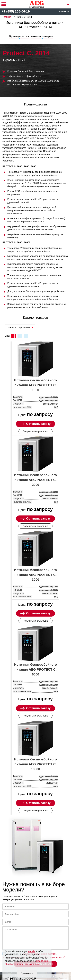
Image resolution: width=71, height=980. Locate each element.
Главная (7, 17)
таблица (26, 336)
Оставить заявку (38, 424)
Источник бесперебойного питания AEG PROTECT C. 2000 (35, 480)
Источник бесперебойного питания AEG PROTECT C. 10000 (35, 764)
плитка (14, 336)
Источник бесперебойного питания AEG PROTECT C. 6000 (35, 669)
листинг (20, 336)
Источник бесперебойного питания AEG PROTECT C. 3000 (35, 575)
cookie (32, 951)
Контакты (64, 11)
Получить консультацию (35, 431)
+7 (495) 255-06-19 (16, 11)
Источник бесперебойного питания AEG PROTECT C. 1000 (35, 385)
